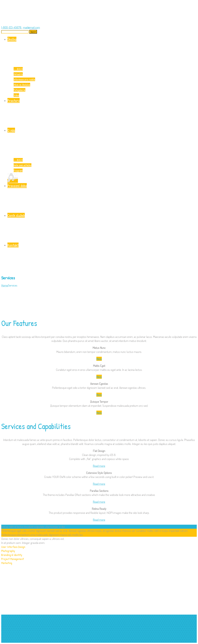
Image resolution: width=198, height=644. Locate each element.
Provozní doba (102, 198)
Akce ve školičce (22, 85)
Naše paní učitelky (23, 165)
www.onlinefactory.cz (34, 641)
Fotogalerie (19, 90)
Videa (16, 95)
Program (18, 170)
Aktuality (18, 74)
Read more (99, 466)
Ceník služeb (102, 228)
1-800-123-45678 (12, 27)
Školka (102, 51)
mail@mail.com (31, 27)
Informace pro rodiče (24, 79)
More (99, 359)
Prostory (102, 113)
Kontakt (102, 257)
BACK (18, 69)
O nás (102, 142)
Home (5, 285)
